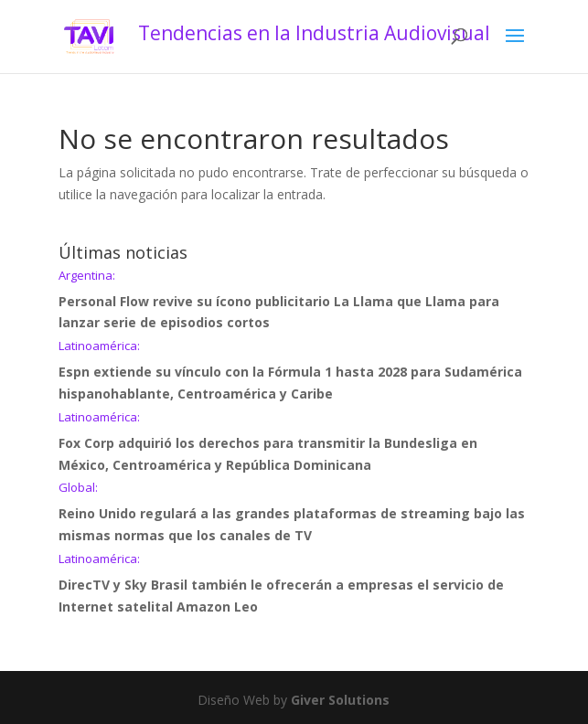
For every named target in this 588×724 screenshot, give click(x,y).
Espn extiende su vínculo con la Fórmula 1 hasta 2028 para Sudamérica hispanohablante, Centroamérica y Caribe (294, 371)
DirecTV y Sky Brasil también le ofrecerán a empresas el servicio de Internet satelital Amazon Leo (294, 584)
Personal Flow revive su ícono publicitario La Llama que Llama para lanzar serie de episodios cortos (294, 301)
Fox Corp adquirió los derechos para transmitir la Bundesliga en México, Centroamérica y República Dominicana (294, 442)
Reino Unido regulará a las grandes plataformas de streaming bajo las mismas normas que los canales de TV (294, 513)
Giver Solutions (340, 700)
